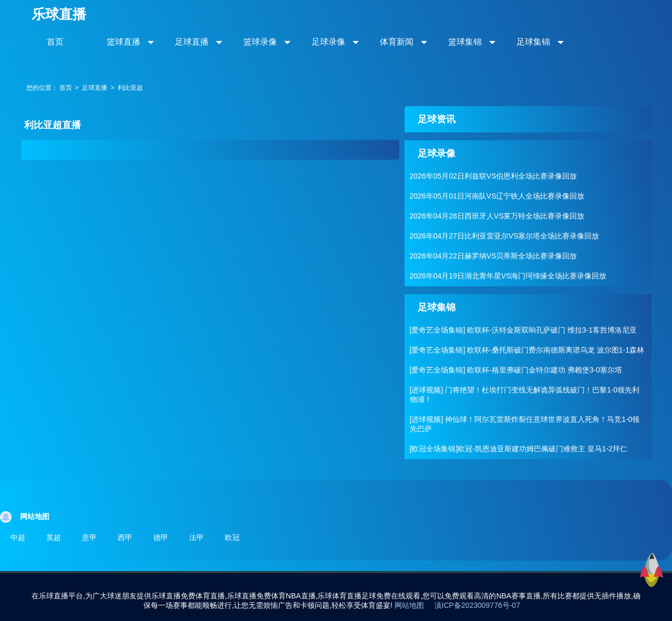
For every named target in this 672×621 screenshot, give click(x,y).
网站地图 (409, 605)
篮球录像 (260, 42)
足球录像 (328, 42)
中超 (18, 537)
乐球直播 (59, 14)
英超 (54, 537)
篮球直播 (123, 42)
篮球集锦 (465, 42)
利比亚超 (130, 88)
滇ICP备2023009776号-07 (477, 605)
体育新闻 (397, 42)
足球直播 (192, 42)
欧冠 (232, 537)
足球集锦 (533, 42)
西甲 (125, 537)
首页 (55, 42)
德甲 (161, 537)
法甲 (197, 537)
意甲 (89, 537)
